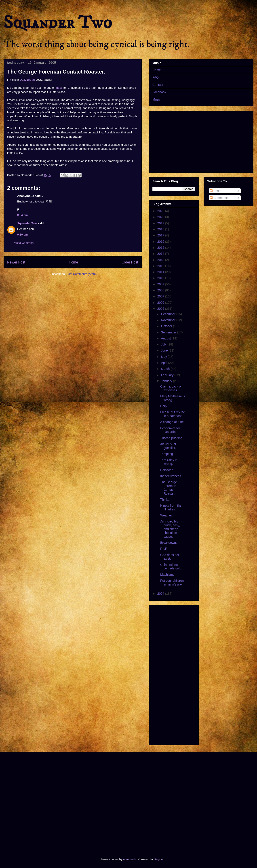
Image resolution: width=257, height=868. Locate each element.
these (59, 88)
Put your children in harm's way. (172, 583)
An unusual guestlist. (168, 446)
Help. (164, 406)
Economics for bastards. (170, 430)
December (169, 314)
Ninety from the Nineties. (171, 507)
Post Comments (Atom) (81, 274)
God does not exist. (170, 557)
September (169, 332)
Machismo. (168, 575)
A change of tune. (172, 422)
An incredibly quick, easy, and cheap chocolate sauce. (170, 529)
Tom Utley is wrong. (169, 462)
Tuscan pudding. (172, 438)
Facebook (159, 92)
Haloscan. (167, 470)
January (167, 381)
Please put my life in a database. (173, 414)
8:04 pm (22, 215)
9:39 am (22, 235)
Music (157, 99)
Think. (164, 499)
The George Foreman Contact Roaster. (169, 488)
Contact (158, 85)
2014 (161, 254)
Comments (219, 198)
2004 (161, 594)
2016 (161, 242)
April (164, 363)
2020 (161, 217)
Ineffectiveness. (171, 476)
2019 (161, 223)
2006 (161, 303)
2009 (161, 284)
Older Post (130, 262)
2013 (161, 260)
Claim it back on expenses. (171, 388)
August (166, 338)
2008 (161, 290)
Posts (216, 191)
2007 (161, 296)
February (168, 375)
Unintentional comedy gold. (171, 567)
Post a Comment (24, 243)
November (169, 320)
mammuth (130, 859)
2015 (161, 248)
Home (74, 262)
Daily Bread (27, 80)
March (166, 369)
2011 (161, 272)
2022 (161, 211)
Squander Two (58, 23)
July (164, 344)
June (165, 350)
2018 (161, 229)
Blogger (159, 859)
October (167, 326)
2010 (161, 278)
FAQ (156, 77)
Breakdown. (169, 543)
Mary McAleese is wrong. (173, 398)
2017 (161, 235)
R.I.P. (164, 549)
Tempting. (167, 454)
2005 (161, 309)
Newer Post (16, 262)
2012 (161, 266)
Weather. (166, 515)
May (164, 357)
